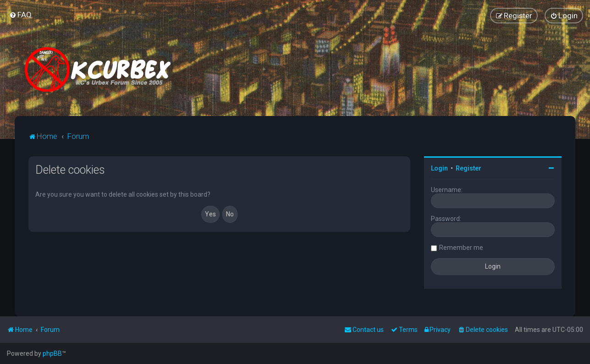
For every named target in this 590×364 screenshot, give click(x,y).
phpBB (52, 353)
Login (439, 168)
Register (469, 168)
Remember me (461, 248)
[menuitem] (20, 15)
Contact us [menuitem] (364, 330)
